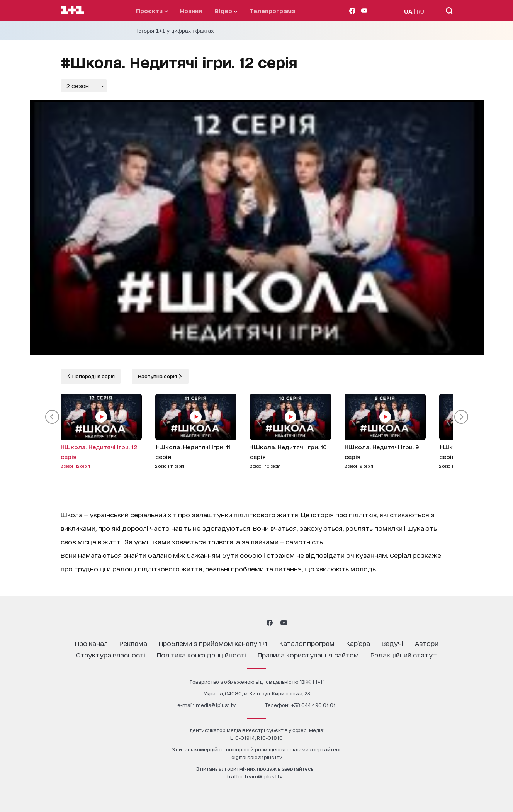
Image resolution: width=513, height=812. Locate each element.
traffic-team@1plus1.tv (255, 776)
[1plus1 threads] (242, 623)
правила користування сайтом (308, 655)
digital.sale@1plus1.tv (257, 757)
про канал (91, 643)
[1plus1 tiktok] (256, 623)
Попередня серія (93, 376)
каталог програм (307, 643)
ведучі (392, 643)
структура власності (111, 655)
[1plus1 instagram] (229, 623)
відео (226, 11)
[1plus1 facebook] (270, 623)
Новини (191, 11)
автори (427, 643)
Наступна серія (158, 376)
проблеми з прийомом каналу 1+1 (213, 643)
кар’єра (358, 643)
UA (408, 11)
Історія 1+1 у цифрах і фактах (176, 31)
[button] (52, 417)
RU (420, 11)
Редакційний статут (404, 655)
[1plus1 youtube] (284, 623)
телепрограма (273, 11)
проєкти (152, 11)
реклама (133, 643)
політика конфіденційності (201, 655)
